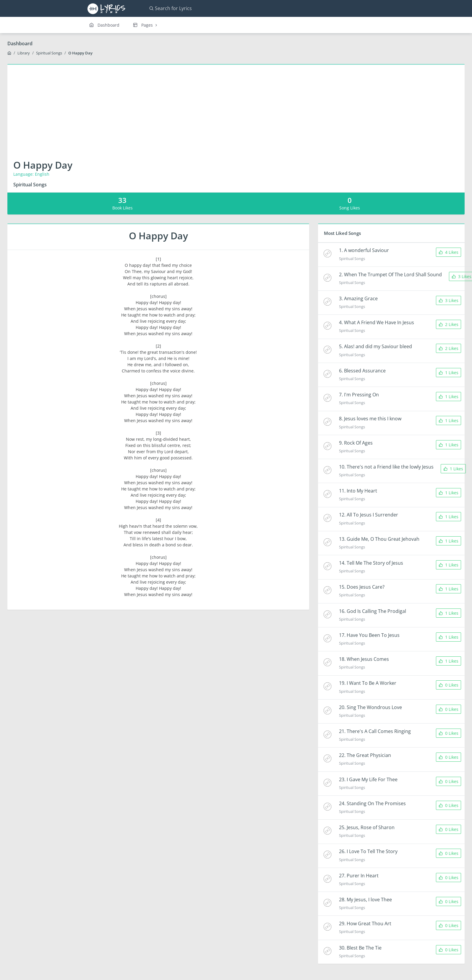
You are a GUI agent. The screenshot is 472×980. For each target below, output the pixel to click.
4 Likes (449, 252)
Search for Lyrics (170, 8)
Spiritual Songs (49, 53)
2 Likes (449, 324)
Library (24, 53)
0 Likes (449, 685)
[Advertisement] (236, 109)
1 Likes (449, 373)
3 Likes (449, 300)
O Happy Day (80, 53)
